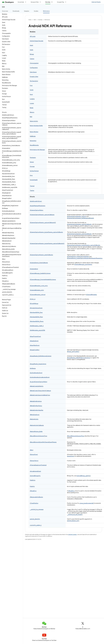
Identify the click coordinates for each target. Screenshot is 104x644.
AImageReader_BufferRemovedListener (41, 356)
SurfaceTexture (34, 171)
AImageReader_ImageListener (38, 364)
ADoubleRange (34, 304)
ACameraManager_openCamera (83, 264)
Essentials (21, 2)
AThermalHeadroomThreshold (38, 465)
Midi (31, 117)
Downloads (16, 11)
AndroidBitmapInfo (35, 476)
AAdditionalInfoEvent (36, 201)
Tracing (32, 191)
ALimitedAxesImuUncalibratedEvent (40, 377)
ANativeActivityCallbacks (37, 425)
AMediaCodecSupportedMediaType (40, 395)
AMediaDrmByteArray (36, 401)
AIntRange (33, 368)
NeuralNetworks (34, 145)
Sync (31, 175)
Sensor (32, 162)
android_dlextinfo (35, 519)
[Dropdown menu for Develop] (53, 2)
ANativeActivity (34, 419)
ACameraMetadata (91, 295)
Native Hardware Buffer (36, 126)
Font (31, 86)
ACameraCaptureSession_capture (77, 216)
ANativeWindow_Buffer (36, 432)
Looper (32, 103)
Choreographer (34, 63)
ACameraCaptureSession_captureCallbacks (42, 215)
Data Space (33, 72)
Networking (33, 141)
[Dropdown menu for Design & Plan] (41, 2)
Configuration (34, 68)
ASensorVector (34, 461)
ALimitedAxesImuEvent (36, 373)
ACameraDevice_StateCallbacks (39, 263)
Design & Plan (35, 2)
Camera (32, 59)
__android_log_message (37, 509)
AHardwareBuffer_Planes (37, 321)
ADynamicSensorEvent (36, 308)
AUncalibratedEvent (35, 471)
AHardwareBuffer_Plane (36, 317)
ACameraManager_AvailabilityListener (40, 273)
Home (30, 20)
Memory (32, 112)
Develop (40, 20)
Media (32, 108)
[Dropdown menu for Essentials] (26, 2)
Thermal (32, 186)
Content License (72, 535)
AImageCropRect (35, 350)
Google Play (61, 2)
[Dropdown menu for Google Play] (66, 2)
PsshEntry (33, 480)
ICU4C (32, 90)
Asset (31, 45)
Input (31, 94)
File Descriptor (34, 81)
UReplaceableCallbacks (36, 497)
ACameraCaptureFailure (37, 210)
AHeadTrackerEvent (35, 336)
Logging (32, 99)
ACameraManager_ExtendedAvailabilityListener (43, 280)
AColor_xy (33, 299)
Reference (47, 20)
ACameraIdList (34, 269)
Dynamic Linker (34, 77)
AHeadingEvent (34, 341)
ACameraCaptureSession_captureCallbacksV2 (43, 223)
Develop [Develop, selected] (48, 2)
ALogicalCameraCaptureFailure (39, 382)
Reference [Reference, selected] (46, 11)
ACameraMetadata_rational (38, 295)
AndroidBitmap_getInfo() (84, 476)
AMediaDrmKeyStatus (36, 406)
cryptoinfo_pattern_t (36, 525)
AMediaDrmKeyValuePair (37, 410)
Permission (33, 158)
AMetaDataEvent (35, 415)
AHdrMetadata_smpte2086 (37, 330)
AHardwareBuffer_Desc (36, 312)
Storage (32, 166)
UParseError (33, 491)
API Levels (33, 36)
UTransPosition (34, 503)
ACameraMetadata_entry (37, 290)
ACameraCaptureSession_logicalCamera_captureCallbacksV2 (47, 244)
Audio (32, 50)
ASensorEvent (34, 455)
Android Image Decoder (37, 41)
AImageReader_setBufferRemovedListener (79, 358)
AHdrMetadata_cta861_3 (37, 326)
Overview (5, 11)
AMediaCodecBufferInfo (37, 386)
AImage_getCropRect (73, 352)
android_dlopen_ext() (73, 521)
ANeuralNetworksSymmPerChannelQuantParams (43, 442)
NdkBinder (33, 136)
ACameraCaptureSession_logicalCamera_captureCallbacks (46, 232)
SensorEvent (71, 456)
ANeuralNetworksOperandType (38, 436)
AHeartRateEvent (35, 345)
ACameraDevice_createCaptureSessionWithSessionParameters (85, 258)
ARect (32, 450)
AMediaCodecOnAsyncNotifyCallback (40, 391)
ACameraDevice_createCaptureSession (78, 257)
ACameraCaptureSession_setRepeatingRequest (80, 218)
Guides (36, 11)
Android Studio (96, 2)
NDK (4, 7)
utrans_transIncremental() (87, 503)
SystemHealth (34, 180)
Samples (27, 11)
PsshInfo (32, 486)
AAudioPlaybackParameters (38, 206)
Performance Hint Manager (37, 150)
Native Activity (34, 121)
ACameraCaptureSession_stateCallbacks (41, 255)
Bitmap (32, 54)
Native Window (34, 132)
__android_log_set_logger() (75, 515)
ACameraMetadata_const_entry (39, 286)
